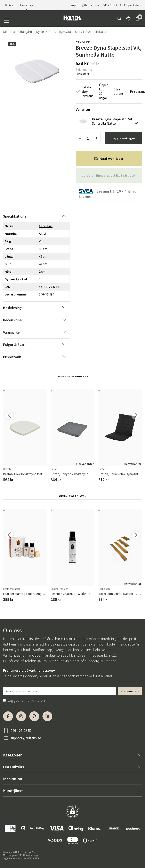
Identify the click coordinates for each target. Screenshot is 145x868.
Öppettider (132, 5)
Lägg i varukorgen (123, 138)
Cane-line (83, 42)
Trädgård (26, 32)
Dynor (40, 32)
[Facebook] (8, 716)
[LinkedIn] (47, 716)
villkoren (38, 700)
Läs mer (85, 197)
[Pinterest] (34, 716)
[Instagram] (21, 716)
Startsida (9, 32)
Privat (10, 5)
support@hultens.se (85, 5)
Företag (27, 5)
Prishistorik (83, 74)
